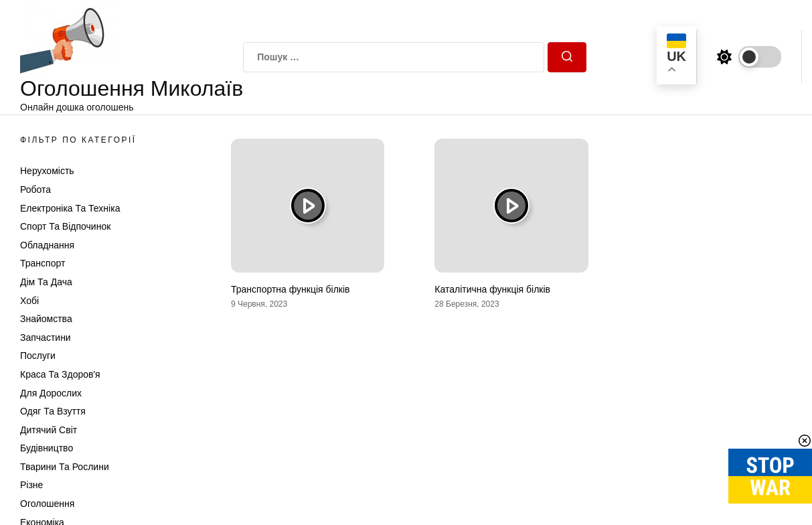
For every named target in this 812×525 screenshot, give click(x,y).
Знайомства (46, 319)
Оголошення (47, 504)
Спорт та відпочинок (65, 226)
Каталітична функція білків (492, 289)
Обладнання (47, 245)
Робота (35, 190)
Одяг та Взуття (53, 411)
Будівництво (47, 448)
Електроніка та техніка (70, 208)
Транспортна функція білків (291, 289)
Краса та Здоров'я (60, 374)
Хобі (29, 301)
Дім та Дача (46, 282)
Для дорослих (51, 393)
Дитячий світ (49, 430)
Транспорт (43, 263)
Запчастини (46, 337)
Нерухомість (47, 171)
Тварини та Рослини (65, 467)
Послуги (38, 356)
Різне (31, 485)
